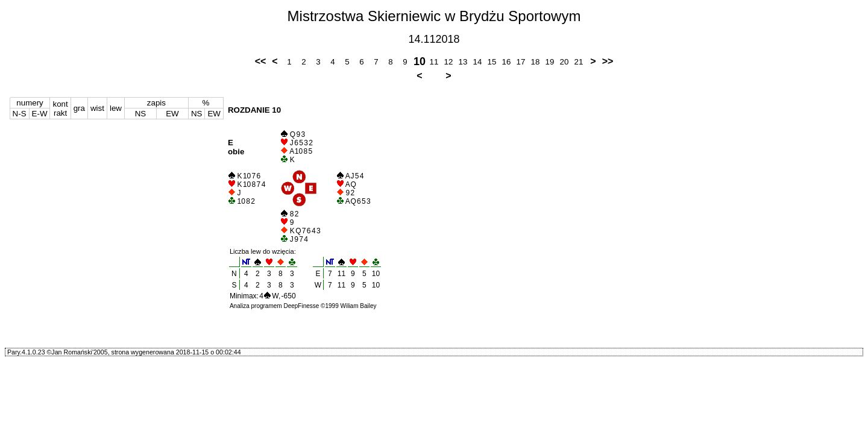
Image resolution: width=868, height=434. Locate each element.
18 (536, 62)
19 (550, 62)
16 (507, 62)
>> (608, 61)
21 (579, 62)
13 (463, 62)
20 (565, 62)
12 (449, 62)
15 (492, 62)
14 (478, 62)
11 (434, 62)
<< (261, 61)
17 (521, 62)
